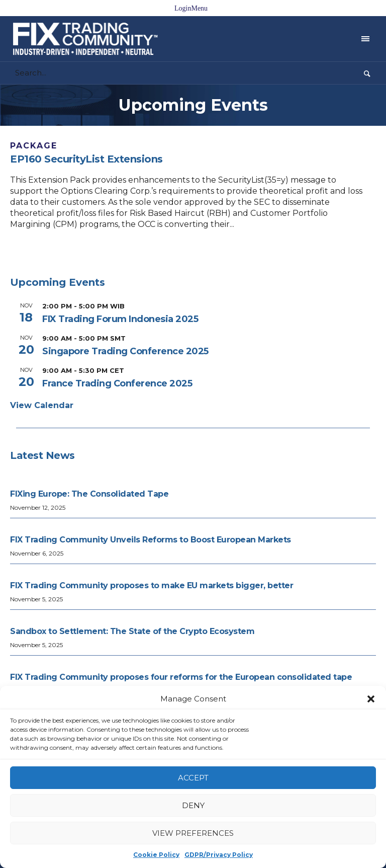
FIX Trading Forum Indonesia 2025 (120, 319)
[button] (371, 699)
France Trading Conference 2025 (117, 383)
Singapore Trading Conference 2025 (125, 351)
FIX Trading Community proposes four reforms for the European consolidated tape (181, 677)
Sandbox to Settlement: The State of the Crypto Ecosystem (132, 631)
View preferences (193, 833)
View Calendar (42, 405)
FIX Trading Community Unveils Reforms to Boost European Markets (151, 540)
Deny (193, 805)
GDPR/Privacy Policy (219, 855)
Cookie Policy (156, 855)
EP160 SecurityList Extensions (86, 159)
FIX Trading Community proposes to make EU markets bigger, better (152, 585)
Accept (193, 778)
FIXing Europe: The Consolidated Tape (89, 494)
